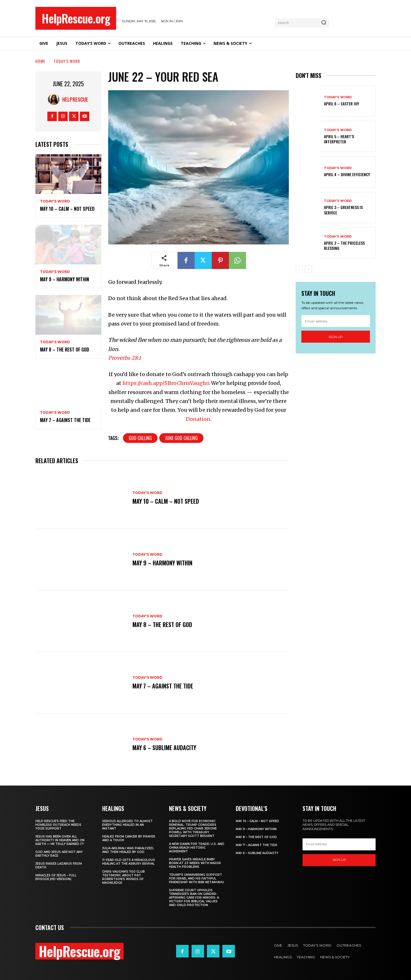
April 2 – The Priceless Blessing (344, 245)
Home (40, 61)
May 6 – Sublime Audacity (164, 748)
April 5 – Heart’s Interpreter (339, 139)
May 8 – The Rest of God (65, 350)
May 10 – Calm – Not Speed (67, 209)
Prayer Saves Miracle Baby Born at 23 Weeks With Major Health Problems (195, 863)
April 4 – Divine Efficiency (347, 174)
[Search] (324, 23)
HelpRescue (75, 99)
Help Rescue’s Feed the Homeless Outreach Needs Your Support (58, 825)
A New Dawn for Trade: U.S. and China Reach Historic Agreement (197, 848)
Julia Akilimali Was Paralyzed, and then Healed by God (128, 850)
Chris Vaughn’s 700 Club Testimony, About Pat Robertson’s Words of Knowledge (123, 877)
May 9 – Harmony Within (65, 279)
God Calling (140, 438)
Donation (198, 419)
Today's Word (67, 61)
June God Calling (181, 438)
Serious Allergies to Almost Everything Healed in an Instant (127, 825)
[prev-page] (299, 270)
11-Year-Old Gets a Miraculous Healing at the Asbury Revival (129, 862)
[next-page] (308, 270)
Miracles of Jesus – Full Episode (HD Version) (56, 877)
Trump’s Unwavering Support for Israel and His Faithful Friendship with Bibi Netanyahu (197, 878)
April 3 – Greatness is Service (343, 210)
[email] (336, 321)
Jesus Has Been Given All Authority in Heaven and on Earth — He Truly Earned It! (60, 840)
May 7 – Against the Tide (65, 420)
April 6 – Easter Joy (342, 104)
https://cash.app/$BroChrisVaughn (166, 383)
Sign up (336, 337)
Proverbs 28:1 (124, 358)
